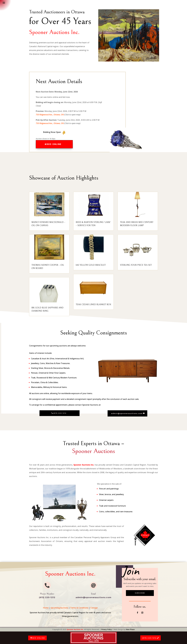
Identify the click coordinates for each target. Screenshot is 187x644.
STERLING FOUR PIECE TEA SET (136, 265)
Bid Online (39, 638)
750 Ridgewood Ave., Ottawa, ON (50, 115)
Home (46, 608)
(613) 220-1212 (149, 638)
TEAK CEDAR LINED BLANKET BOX (93, 304)
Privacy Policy (106, 629)
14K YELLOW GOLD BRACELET (91, 265)
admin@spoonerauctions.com (127, 413)
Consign (94, 608)
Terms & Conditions (79, 608)
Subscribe (140, 593)
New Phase (130, 629)
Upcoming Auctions (59, 608)
